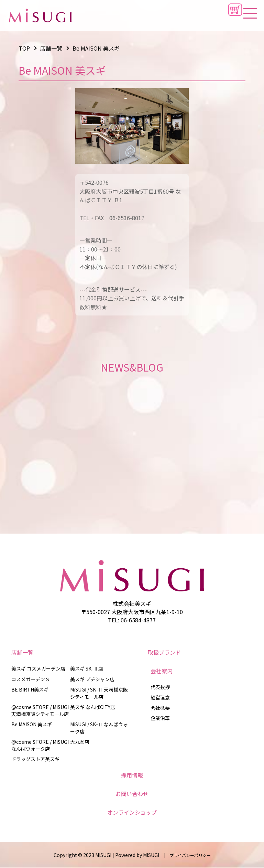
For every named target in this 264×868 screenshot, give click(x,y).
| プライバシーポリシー (185, 855)
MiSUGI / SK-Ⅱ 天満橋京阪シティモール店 (99, 693)
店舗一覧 (22, 652)
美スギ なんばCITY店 (93, 707)
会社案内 (162, 671)
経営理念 (160, 697)
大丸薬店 (80, 742)
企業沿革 (160, 718)
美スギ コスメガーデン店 (38, 668)
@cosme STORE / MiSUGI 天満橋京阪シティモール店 (40, 710)
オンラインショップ (132, 812)
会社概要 (160, 708)
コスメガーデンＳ (31, 679)
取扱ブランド (164, 652)
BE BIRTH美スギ (30, 689)
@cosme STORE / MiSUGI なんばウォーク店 (40, 745)
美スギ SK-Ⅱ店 (87, 668)
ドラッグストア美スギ (35, 759)
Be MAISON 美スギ (32, 724)
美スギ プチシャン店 (92, 679)
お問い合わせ (132, 794)
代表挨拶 (160, 687)
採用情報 (132, 775)
